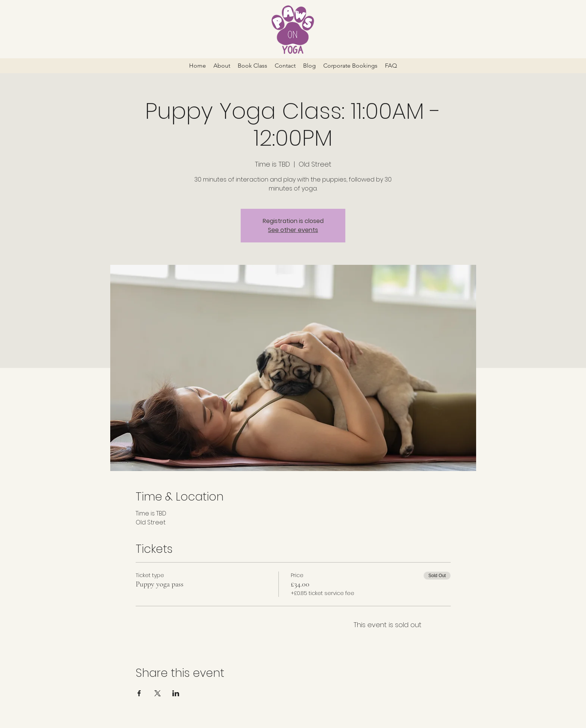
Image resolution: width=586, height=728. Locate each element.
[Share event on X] (158, 693)
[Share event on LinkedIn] (176, 693)
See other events (293, 230)
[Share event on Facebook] (139, 693)
